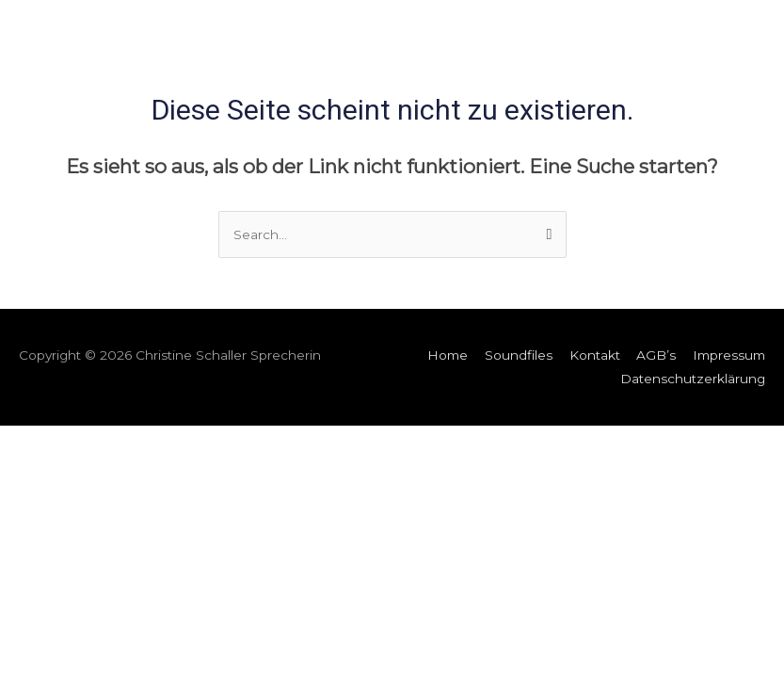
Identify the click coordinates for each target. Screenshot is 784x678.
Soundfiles (519, 355)
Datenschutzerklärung (693, 379)
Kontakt (595, 355)
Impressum (729, 355)
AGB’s (656, 355)
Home (448, 355)
